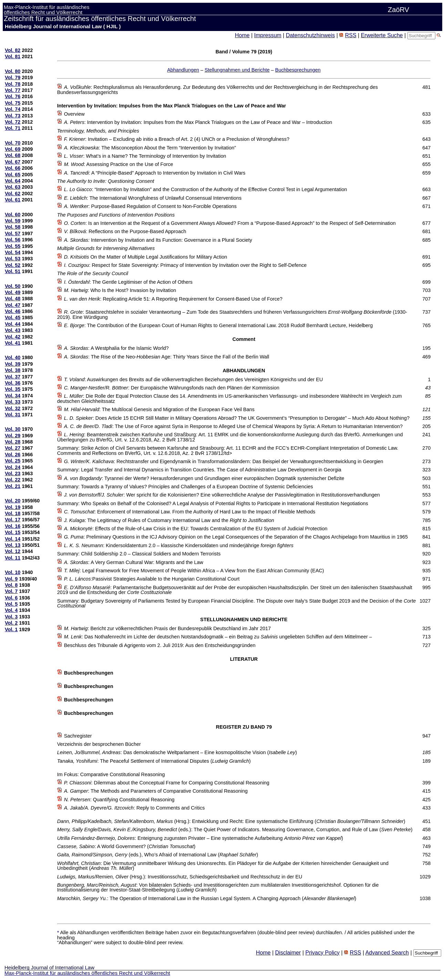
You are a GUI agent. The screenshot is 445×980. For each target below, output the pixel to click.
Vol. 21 (13, 486)
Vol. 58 (13, 227)
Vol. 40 (13, 357)
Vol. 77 (13, 90)
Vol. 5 (11, 604)
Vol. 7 (11, 591)
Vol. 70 (13, 143)
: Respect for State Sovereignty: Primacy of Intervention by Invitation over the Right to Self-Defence (185, 265)
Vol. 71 (13, 128)
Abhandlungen (183, 70)
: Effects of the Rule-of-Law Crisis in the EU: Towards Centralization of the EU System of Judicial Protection (196, 529)
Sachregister (78, 736)
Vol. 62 (13, 194)
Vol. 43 (13, 330)
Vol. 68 (13, 155)
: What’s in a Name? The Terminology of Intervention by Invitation (145, 156)
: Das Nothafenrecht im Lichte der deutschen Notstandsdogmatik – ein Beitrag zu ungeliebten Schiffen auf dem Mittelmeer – (218, 637)
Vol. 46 (13, 311)
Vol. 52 (13, 265)
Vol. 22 (13, 480)
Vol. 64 (13, 181)
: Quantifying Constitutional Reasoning (119, 800)
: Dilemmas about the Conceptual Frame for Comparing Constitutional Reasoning (167, 783)
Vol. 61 (13, 200)
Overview (74, 114)
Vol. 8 (11, 585)
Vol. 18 (13, 513)
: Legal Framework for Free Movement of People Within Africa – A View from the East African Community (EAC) (194, 571)
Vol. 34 (13, 396)
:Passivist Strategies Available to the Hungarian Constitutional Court (152, 579)
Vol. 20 (13, 501)
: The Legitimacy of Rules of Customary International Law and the (169, 520)
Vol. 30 (13, 429)
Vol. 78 (13, 84)
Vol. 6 (11, 598)
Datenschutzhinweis (310, 35)
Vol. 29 (13, 436)
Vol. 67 (13, 162)
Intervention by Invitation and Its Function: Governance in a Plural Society (158, 240)
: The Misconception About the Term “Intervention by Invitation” (150, 148)
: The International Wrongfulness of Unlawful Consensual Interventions (153, 198)
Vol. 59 (13, 221)
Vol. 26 (13, 455)
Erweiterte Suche (382, 35)
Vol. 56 (13, 240)
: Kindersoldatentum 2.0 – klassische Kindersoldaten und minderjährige (179, 545)
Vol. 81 (13, 56)
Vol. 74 (13, 109)
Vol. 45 (13, 317)
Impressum (268, 35)
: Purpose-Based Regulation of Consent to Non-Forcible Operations (150, 206)
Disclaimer (288, 953)
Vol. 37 (13, 377)
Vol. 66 (13, 168)
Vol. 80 (13, 71)
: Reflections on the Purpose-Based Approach (125, 231)
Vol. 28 (13, 442)
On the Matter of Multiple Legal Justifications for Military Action (146, 257)
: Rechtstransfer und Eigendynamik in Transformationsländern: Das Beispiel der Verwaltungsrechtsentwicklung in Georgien (224, 461)
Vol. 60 (13, 215)
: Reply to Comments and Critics (134, 808)
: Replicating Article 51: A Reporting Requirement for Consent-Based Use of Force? (173, 299)
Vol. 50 (13, 286)
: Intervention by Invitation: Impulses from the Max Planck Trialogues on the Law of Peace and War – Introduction (198, 122)
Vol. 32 (13, 408)
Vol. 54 (13, 252)
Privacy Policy (322, 953)
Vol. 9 (11, 579)
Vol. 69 (13, 149)
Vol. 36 (13, 383)
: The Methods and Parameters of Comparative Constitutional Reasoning (156, 791)
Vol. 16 (13, 526)
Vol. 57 (13, 233)
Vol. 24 (13, 467)
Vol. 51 (13, 271)
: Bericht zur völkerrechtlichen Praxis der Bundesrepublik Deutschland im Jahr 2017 (168, 628)
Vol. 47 (13, 305)
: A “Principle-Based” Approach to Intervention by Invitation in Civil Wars (155, 173)
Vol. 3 (11, 617)
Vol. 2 (11, 623)
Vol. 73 (13, 116)
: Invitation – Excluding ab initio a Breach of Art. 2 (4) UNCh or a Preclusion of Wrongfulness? (177, 139)
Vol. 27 (13, 448)
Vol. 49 (13, 292)
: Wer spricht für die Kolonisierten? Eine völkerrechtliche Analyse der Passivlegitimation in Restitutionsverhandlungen (222, 495)
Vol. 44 (13, 324)
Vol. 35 (13, 389)
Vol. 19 (13, 507)
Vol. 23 (13, 473)
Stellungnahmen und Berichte (237, 70)
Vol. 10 (13, 572)
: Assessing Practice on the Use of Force (119, 164)
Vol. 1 (11, 629)
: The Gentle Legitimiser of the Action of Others (128, 282)
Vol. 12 (13, 551)
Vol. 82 (13, 50)
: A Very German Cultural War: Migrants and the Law (134, 562)
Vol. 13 (13, 545)
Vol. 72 (13, 122)
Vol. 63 (13, 187)
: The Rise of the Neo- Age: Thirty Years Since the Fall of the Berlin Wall (167, 357)
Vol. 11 (13, 558)
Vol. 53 (13, 259)
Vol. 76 (13, 96)
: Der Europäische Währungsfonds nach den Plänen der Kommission (172, 388)
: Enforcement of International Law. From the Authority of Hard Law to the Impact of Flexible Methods (190, 512)
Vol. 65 (13, 175)
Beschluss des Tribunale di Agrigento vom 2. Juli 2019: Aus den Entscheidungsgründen (160, 645)
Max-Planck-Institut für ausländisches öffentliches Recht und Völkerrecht (87, 973)
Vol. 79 (13, 77)
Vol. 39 (13, 364)
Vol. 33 (13, 402)
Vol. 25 (13, 461)
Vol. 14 (13, 539)
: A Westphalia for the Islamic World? (116, 348)
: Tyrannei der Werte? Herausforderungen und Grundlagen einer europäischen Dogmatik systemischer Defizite (204, 478)
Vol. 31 (13, 415)
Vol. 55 (13, 246)
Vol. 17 (13, 520)
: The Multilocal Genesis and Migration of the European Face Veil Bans (159, 409)
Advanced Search (387, 953)
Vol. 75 (13, 103)
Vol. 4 (11, 610)
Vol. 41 (13, 343)
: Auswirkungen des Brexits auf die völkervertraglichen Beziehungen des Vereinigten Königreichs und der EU (194, 379)
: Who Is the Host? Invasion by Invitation (120, 290)
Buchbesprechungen (298, 70)
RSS (351, 35)
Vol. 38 (13, 370)
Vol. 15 (13, 532)
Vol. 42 (13, 337)
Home (242, 35)
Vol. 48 (13, 299)
